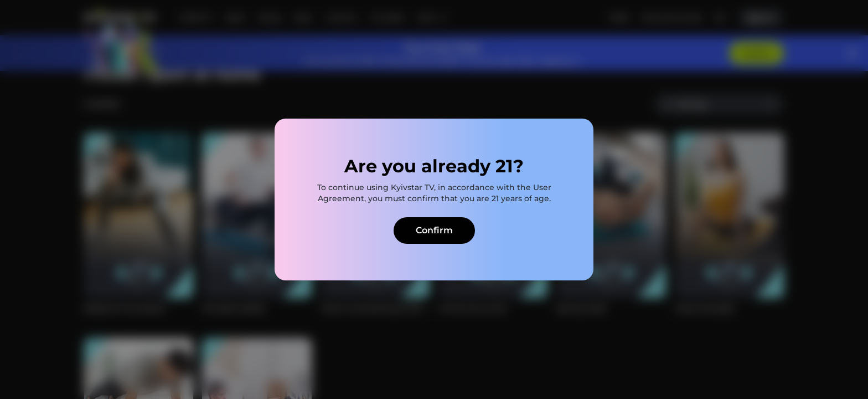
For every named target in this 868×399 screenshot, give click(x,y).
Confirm (434, 230)
